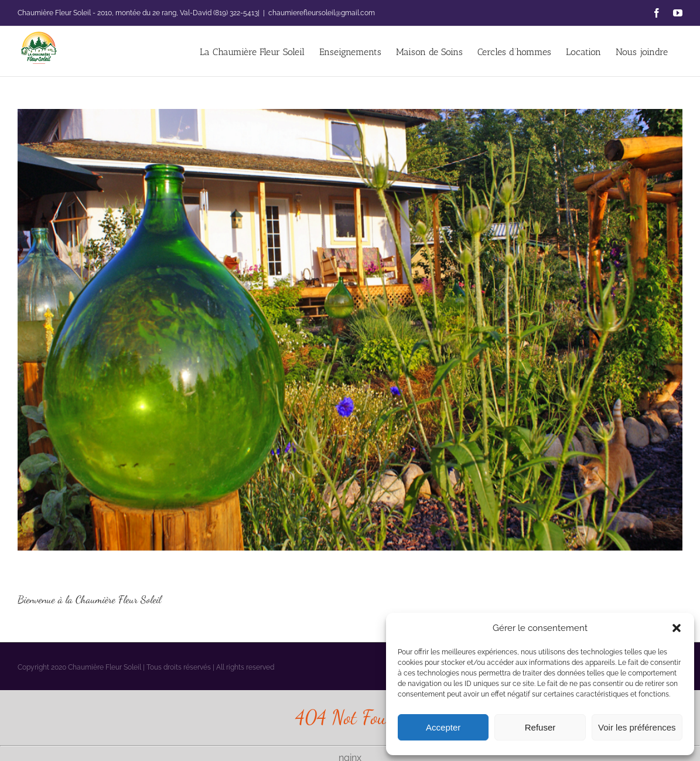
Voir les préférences (637, 727)
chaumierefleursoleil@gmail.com (322, 13)
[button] (677, 628)
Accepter (443, 727)
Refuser (540, 727)
